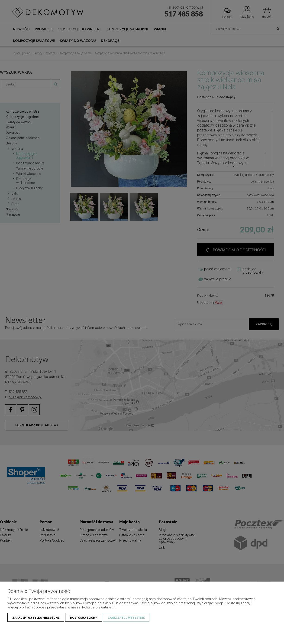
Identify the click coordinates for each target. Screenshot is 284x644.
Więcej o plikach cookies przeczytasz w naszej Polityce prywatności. (61, 607)
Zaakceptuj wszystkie (126, 618)
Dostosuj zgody (84, 618)
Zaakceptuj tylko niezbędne (36, 618)
